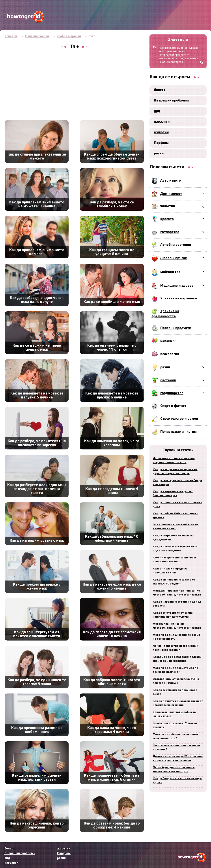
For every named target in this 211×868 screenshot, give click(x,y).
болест (160, 90)
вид (157, 111)
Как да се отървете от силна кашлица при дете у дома (173, 615)
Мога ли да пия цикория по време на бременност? (176, 637)
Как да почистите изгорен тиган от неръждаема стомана (178, 703)
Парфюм (161, 143)
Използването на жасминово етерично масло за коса (174, 460)
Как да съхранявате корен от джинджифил (173, 538)
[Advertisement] (74, 85)
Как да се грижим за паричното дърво (175, 692)
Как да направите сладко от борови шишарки (173, 493)
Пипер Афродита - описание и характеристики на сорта (174, 769)
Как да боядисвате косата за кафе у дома (177, 780)
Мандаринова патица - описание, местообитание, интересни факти (177, 593)
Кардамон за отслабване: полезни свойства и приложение (177, 659)
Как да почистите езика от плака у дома (177, 504)
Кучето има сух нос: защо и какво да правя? (176, 747)
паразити (162, 122)
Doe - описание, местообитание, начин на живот (176, 527)
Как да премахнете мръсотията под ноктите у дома (175, 549)
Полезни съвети (37, 36)
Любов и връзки (69, 36)
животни (161, 132)
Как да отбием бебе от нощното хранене (176, 516)
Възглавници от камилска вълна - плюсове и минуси (177, 681)
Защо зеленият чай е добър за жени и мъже (174, 714)
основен (11, 36)
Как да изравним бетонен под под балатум (177, 604)
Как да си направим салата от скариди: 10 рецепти (174, 582)
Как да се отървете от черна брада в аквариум (177, 482)
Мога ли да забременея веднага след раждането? (175, 736)
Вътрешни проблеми (171, 101)
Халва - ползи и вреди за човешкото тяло (170, 571)
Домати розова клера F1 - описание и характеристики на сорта (178, 758)
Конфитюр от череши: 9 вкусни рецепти (175, 725)
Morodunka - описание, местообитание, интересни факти (177, 626)
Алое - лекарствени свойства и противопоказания (174, 560)
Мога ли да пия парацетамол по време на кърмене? (176, 670)
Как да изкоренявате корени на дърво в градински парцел (175, 471)
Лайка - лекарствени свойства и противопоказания (176, 648)
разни (159, 154)
